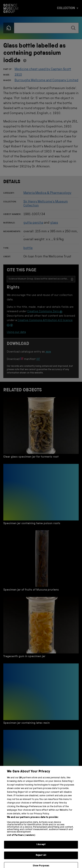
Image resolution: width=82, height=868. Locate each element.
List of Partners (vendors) (21, 838)
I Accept (41, 847)
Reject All (41, 858)
